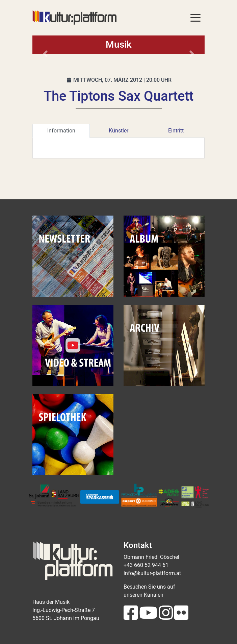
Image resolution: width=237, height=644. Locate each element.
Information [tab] (61, 131)
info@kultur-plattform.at (152, 573)
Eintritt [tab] (176, 131)
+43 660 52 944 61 (146, 565)
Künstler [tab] (119, 131)
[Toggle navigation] (195, 17)
